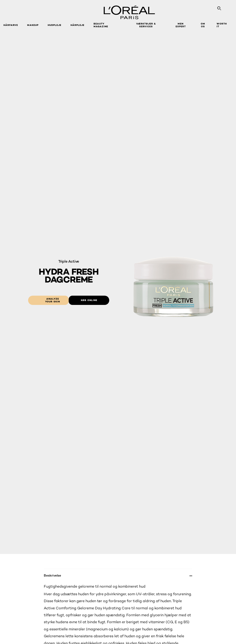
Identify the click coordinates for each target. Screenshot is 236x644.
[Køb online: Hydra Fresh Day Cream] (89, 300)
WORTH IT (222, 25)
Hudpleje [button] (55, 25)
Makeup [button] (33, 25)
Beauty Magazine (101, 25)
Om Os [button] (203, 25)
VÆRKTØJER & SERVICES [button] (146, 25)
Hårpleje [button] (77, 25)
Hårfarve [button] (11, 25)
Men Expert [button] (181, 25)
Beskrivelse (52, 575)
